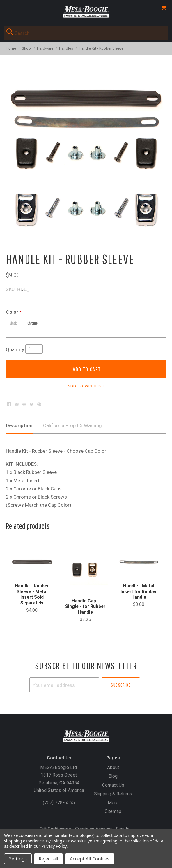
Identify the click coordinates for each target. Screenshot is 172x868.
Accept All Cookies (90, 859)
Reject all (48, 859)
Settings (18, 859)
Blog (113, 776)
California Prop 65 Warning (72, 425)
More (113, 803)
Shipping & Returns (113, 794)
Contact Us (113, 785)
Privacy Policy (54, 846)
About (113, 767)
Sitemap (113, 811)
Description (19, 425)
